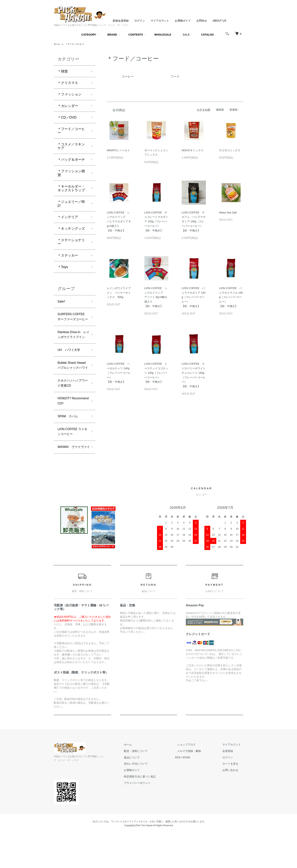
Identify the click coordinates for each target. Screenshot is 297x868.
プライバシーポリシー (148, 818)
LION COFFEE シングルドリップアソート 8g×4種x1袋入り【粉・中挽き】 (156, 297)
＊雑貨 (63, 71)
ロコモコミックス (230, 150)
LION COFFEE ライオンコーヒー (71, 459)
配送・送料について (147, 786)
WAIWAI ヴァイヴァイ (72, 479)
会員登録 (230, 786)
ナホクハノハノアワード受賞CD (71, 407)
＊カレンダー (68, 106)
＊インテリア (68, 217)
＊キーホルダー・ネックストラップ (71, 188)
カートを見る (233, 799)
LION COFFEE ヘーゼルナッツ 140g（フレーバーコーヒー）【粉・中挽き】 (119, 373)
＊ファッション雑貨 (71, 173)
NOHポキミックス (193, 150)
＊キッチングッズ (71, 229)
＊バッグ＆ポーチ (71, 160)
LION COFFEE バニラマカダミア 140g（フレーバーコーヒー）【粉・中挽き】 (193, 297)
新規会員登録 (121, 21)
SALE (186, 35)
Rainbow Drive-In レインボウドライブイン (72, 346)
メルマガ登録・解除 (196, 786)
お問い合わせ (233, 805)
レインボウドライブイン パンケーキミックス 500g (119, 293)
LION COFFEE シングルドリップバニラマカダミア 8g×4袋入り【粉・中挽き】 (119, 221)
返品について (143, 792)
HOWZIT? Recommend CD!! (71, 426)
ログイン (140, 21)
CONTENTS (136, 35)
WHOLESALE (163, 35)
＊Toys (63, 267)
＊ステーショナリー (71, 242)
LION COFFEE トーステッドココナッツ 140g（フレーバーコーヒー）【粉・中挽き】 (156, 373)
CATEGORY (89, 35)
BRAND (112, 35)
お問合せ (202, 21)
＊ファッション (70, 94)
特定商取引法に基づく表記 (151, 811)
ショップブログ (193, 780)
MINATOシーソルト (118, 150)
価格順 (220, 110)
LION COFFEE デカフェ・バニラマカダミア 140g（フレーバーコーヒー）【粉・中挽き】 (194, 221)
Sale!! (62, 302)
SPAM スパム (69, 443)
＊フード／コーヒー (76, 44)
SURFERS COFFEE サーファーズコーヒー (71, 321)
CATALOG (208, 35)
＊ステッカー (68, 255)
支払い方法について (147, 799)
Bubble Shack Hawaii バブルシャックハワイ (71, 385)
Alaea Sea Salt (228, 213)
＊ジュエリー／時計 (71, 204)
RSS (186, 792)
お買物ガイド (183, 21)
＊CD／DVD (67, 117)
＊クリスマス (68, 83)
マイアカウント (160, 21)
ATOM (195, 792)
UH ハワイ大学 (70, 366)
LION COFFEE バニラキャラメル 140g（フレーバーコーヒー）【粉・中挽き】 (231, 297)
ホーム (57, 44)
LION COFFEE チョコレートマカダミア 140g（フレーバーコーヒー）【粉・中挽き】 (156, 221)
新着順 (234, 110)
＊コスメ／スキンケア (71, 146)
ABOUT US (219, 21)
